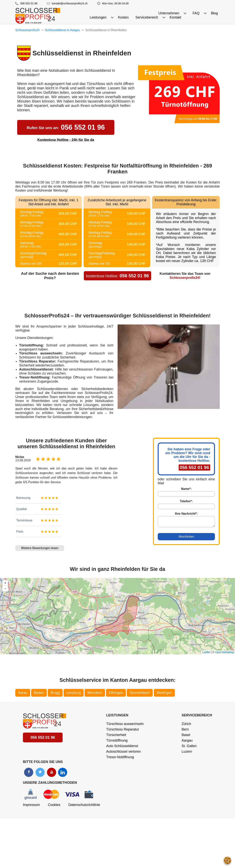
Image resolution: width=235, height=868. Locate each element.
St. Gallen (189, 746)
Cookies (54, 805)
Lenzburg (74, 693)
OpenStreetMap (225, 652)
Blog (214, 13)
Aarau (23, 693)
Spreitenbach (140, 693)
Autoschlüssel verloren (123, 752)
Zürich (186, 724)
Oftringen (116, 693)
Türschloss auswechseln (125, 724)
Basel (186, 735)
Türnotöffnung (117, 740)
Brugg (55, 693)
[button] (5, 583)
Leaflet (206, 652)
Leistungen (117, 715)
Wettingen (164, 693)
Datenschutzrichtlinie (84, 805)
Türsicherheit (116, 735)
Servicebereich (197, 715)
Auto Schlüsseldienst (122, 746)
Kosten (123, 17)
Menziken (95, 693)
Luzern (187, 752)
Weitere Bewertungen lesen (40, 548)
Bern (185, 729)
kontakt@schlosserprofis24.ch (70, 3)
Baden (39, 693)
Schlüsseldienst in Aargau (62, 30)
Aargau (187, 740)
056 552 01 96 (29, 3)
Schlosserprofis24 (27, 30)
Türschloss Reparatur (123, 729)
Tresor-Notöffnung (120, 757)
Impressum (31, 805)
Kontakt (175, 17)
